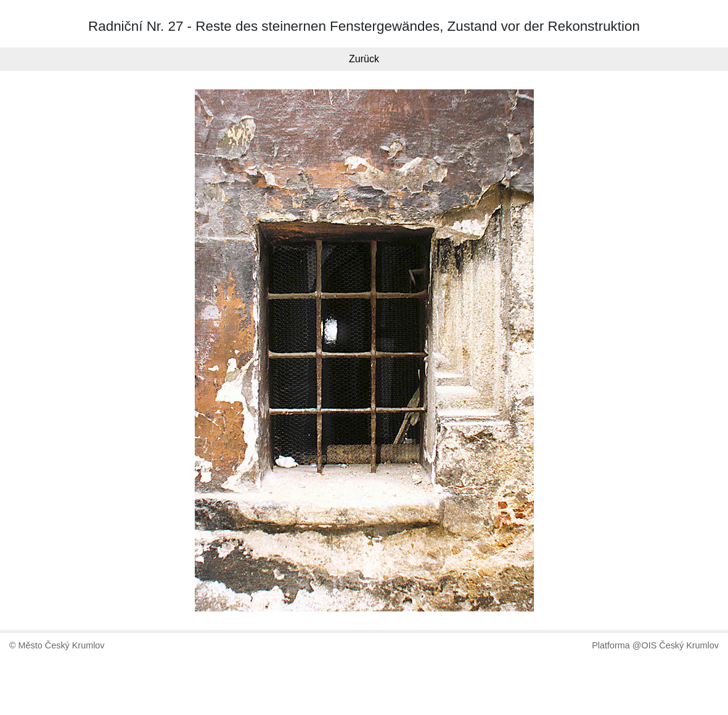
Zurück (364, 59)
